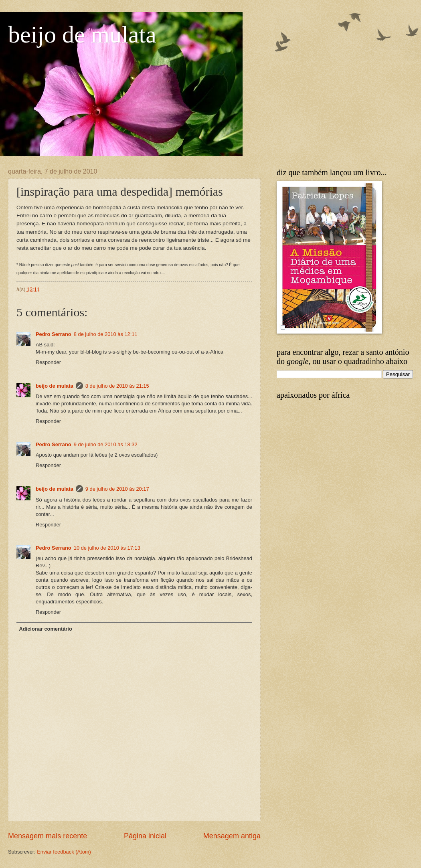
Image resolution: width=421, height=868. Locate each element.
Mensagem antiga (232, 836)
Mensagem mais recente (48, 836)
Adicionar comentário (45, 629)
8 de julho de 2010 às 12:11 (106, 334)
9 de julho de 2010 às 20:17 (117, 489)
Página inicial (145, 836)
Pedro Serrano (54, 334)
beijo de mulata (82, 34)
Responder (48, 362)
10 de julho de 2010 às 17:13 (107, 548)
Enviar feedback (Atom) (64, 852)
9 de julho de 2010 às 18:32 (106, 444)
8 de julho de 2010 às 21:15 (117, 386)
